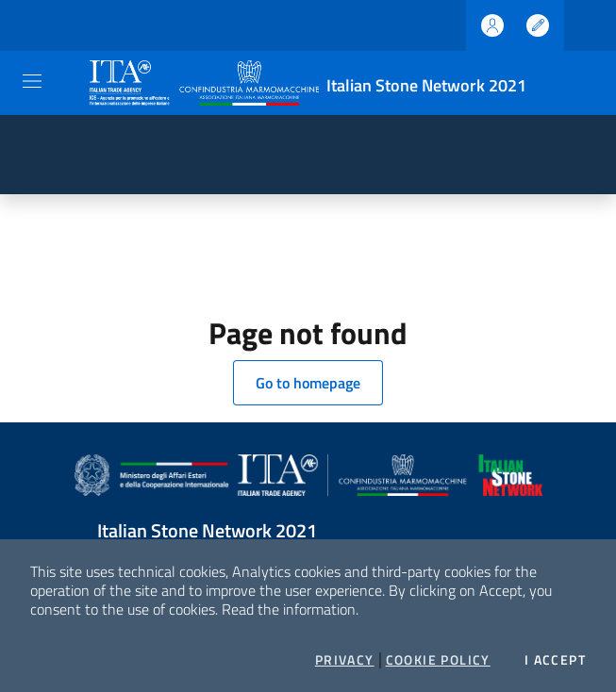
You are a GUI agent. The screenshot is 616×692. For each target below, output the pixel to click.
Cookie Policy (438, 660)
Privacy (345, 660)
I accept (555, 660)
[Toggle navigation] (32, 81)
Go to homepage (308, 383)
